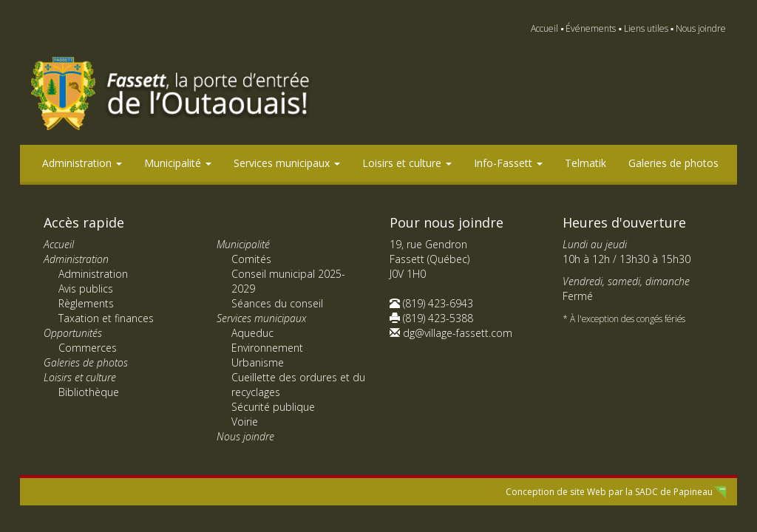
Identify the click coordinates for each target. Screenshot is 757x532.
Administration (82, 163)
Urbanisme (258, 362)
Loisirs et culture (407, 163)
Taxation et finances (106, 318)
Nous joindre (701, 28)
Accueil (544, 28)
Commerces (88, 348)
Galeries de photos (673, 163)
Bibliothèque (89, 392)
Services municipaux (287, 163)
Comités (251, 259)
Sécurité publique (273, 407)
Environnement (267, 348)
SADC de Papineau (674, 492)
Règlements (86, 303)
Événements (591, 28)
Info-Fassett (508, 163)
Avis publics (86, 289)
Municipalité (178, 163)
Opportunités (73, 333)
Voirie (245, 422)
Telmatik (585, 163)
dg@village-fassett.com (458, 333)
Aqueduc (252, 333)
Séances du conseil (277, 303)
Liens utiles (646, 28)
